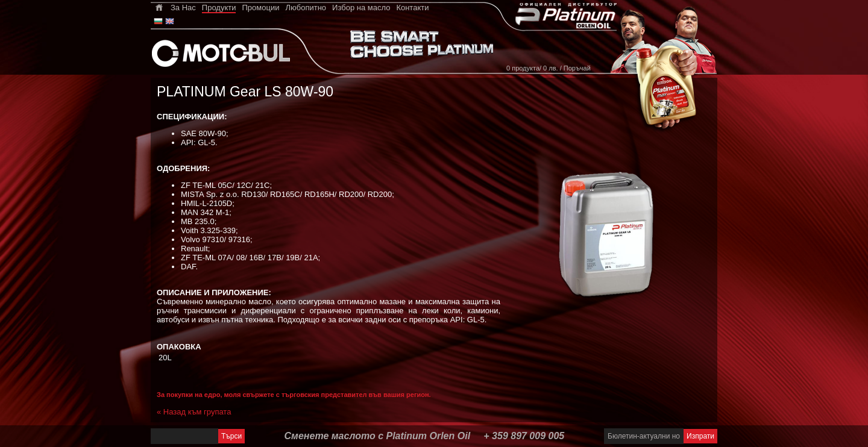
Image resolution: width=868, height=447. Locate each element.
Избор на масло (361, 8)
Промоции (260, 8)
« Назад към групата (194, 412)
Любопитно (306, 8)
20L (165, 358)
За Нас (183, 8)
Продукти (219, 8)
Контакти (412, 8)
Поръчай (577, 68)
